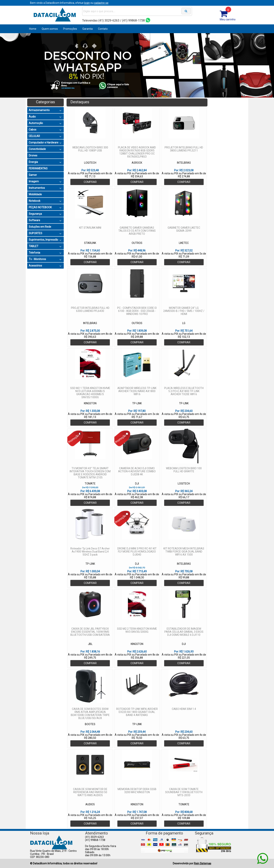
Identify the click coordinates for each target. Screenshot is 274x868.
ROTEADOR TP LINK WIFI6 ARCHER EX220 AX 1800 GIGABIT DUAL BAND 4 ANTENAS (137, 712)
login (87, 3)
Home (33, 29)
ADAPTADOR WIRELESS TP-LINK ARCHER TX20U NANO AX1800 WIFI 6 (137, 391)
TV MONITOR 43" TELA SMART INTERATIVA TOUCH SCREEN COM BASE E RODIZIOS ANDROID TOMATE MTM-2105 (90, 473)
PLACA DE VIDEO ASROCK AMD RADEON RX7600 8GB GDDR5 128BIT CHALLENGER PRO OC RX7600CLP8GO (137, 152)
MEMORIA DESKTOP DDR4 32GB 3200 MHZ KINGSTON (137, 791)
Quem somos (50, 29)
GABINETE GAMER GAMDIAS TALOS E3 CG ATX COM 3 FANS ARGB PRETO (137, 231)
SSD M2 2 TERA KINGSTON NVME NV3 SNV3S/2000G (137, 630)
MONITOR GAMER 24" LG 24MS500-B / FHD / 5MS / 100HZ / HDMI (184, 311)
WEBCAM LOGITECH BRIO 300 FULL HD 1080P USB (90, 149)
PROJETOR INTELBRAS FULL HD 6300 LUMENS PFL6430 (90, 309)
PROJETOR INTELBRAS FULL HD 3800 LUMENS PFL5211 (184, 149)
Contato (103, 29)
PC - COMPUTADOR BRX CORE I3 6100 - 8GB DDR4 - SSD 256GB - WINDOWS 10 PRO (137, 311)
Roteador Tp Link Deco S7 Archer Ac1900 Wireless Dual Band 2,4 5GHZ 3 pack (90, 552)
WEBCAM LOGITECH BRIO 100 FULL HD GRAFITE (184, 470)
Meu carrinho (228, 19)
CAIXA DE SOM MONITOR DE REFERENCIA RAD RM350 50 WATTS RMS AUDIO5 (90, 792)
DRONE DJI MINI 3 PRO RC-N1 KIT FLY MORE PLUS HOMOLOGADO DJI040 (137, 552)
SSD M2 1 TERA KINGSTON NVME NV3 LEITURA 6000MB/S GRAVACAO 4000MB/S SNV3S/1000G (90, 393)
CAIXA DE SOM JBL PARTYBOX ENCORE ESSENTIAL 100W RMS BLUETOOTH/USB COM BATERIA (90, 632)
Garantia (88, 29)
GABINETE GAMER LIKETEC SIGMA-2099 (184, 229)
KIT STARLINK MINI (90, 228)
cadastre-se (101, 3)
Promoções (70, 29)
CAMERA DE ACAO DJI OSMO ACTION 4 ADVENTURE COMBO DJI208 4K (137, 471)
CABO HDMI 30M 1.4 (184, 709)
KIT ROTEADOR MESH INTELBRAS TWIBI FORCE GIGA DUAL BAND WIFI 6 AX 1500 (184, 552)
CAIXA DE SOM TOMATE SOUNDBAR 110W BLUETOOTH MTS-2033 (184, 792)
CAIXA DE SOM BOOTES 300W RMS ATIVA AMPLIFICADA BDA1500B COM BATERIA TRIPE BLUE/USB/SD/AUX (90, 713)
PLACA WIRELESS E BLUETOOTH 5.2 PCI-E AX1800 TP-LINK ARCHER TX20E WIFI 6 (184, 391)
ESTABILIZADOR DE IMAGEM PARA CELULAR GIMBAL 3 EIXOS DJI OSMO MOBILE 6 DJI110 (184, 632)
